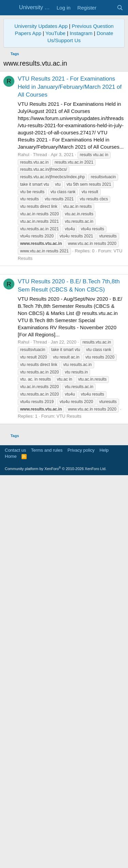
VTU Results (69, 678)
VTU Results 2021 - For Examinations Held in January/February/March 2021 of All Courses (70, 221)
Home (11, 846)
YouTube (55, 168)
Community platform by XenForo (56, 858)
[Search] (120, 8)
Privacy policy (81, 840)
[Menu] (9, 8)
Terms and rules (47, 840)
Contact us (15, 840)
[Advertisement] (64, 82)
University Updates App (41, 160)
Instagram (81, 168)
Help (104, 840)
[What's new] (106, 8)
